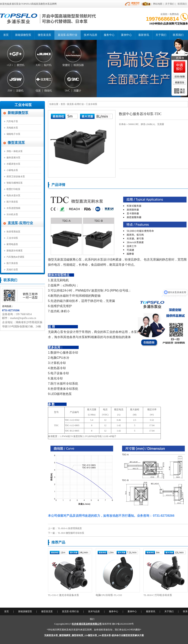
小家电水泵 (12, 170)
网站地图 (158, 4)
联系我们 (182, 4)
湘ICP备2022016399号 (123, 624)
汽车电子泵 (12, 121)
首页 (6, 35)
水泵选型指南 (13, 208)
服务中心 (109, 35)
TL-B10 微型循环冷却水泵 (71, 533)
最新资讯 (144, 35)
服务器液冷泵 (13, 158)
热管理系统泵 (13, 232)
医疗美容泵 (12, 202)
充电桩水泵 (12, 128)
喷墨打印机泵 (13, 189)
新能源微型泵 (23, 35)
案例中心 (126, 35)
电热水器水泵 (13, 195)
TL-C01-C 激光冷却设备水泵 (63, 595)
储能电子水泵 (13, 134)
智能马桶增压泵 (15, 183)
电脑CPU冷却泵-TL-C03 (109, 595)
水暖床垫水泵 (13, 164)
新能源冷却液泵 (15, 251)
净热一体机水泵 (15, 151)
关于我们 (170, 4)
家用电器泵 (12, 244)
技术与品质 (91, 35)
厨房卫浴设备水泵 (16, 177)
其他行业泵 (12, 270)
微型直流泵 (45, 35)
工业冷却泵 (23, 105)
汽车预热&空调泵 (15, 257)
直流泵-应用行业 (68, 35)
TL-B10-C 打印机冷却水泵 (158, 595)
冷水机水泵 (12, 214)
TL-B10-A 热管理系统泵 (70, 528)
